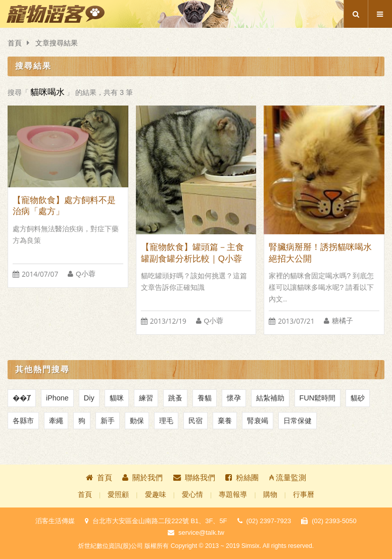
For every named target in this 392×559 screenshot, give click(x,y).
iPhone (57, 398)
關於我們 (142, 477)
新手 (108, 421)
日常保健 (298, 421)
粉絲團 (242, 477)
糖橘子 (342, 321)
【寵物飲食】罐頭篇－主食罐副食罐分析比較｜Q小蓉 (192, 253)
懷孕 (234, 398)
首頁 (15, 43)
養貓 (205, 398)
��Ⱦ (22, 398)
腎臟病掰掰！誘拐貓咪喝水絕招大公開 (320, 253)
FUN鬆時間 (318, 398)
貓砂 (358, 398)
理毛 (166, 421)
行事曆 (304, 495)
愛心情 (192, 495)
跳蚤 (175, 398)
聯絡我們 (194, 477)
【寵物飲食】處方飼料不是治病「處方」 (64, 206)
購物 (270, 495)
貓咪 (117, 398)
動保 (137, 421)
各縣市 (23, 421)
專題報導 (233, 495)
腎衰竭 (258, 421)
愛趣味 (156, 495)
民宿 (195, 421)
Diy (89, 398)
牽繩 (56, 421)
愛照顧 (118, 495)
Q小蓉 (86, 274)
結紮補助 (270, 398)
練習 (146, 398)
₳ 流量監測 (288, 477)
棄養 (225, 421)
